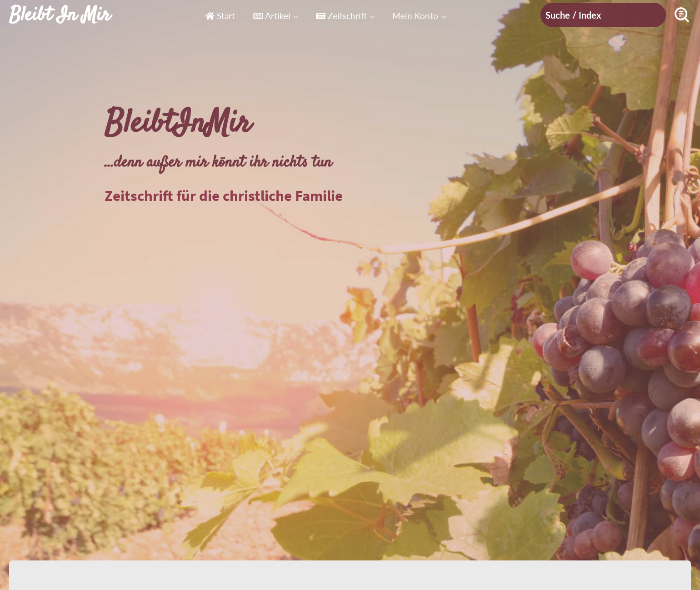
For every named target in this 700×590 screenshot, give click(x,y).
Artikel (272, 16)
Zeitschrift (341, 16)
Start (220, 16)
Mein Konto (415, 16)
